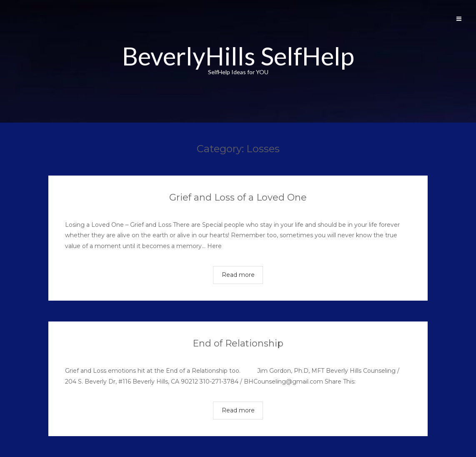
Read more (238, 275)
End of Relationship (238, 343)
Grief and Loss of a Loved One (238, 197)
